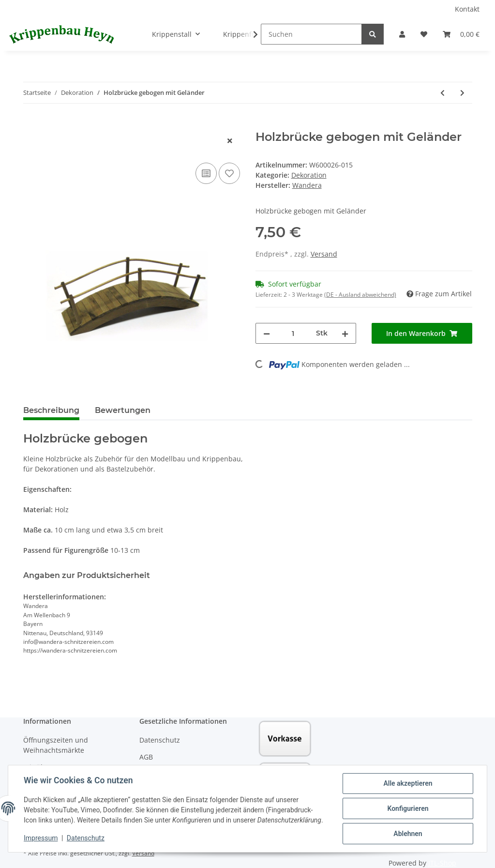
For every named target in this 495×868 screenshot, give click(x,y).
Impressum (41, 838)
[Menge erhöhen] (345, 333)
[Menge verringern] (267, 333)
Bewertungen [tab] (123, 410)
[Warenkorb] (461, 34)
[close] (230, 141)
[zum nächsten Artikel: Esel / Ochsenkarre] (462, 93)
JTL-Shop (442, 863)
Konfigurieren (408, 808)
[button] (402, 34)
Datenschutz (160, 740)
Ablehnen (408, 834)
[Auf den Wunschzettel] (229, 173)
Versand (324, 254)
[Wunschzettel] (424, 34)
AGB (146, 757)
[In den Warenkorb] (31, 125)
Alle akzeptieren (408, 783)
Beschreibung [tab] (51, 410)
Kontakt (467, 9)
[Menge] (293, 333)
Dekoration (309, 175)
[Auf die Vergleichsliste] (206, 173)
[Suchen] (311, 34)
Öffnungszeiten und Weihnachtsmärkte (56, 745)
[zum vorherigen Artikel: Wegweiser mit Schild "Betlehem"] (442, 93)
